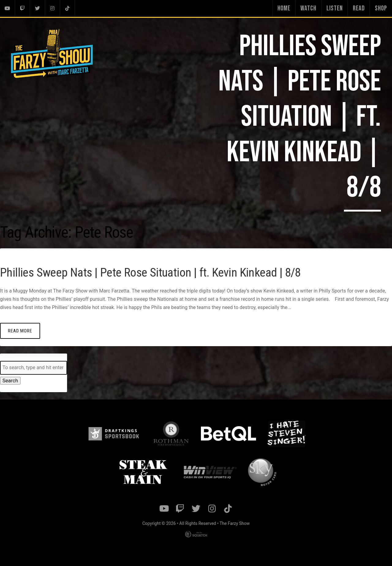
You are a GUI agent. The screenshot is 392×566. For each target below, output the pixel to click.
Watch (308, 8)
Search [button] (10, 381)
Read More (20, 330)
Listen (335, 8)
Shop (381, 8)
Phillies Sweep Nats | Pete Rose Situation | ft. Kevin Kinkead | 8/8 (169, 272)
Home (284, 8)
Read (359, 8)
